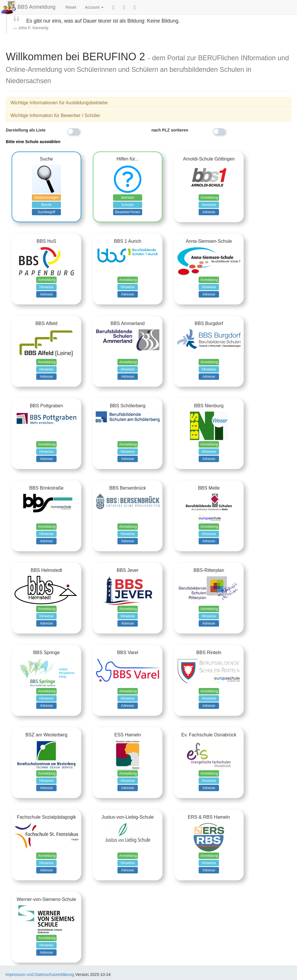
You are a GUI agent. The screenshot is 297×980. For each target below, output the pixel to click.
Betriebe (128, 198)
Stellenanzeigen (46, 198)
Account (94, 7)
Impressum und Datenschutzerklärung (40, 974)
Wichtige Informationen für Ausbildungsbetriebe (59, 103)
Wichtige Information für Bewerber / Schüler (55, 115)
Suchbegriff (47, 212)
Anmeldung (209, 198)
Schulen (127, 205)
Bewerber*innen (127, 212)
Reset (71, 7)
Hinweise (209, 205)
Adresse (209, 212)
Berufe (46, 205)
